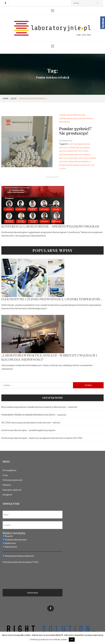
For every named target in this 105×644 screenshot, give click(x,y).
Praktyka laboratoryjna (15, 540)
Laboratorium (66, 115)
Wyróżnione (64, 122)
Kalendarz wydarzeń (12, 490)
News (75, 115)
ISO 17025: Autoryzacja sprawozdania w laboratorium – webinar (31, 422)
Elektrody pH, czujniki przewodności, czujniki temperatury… (52, 299)
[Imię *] (33, 515)
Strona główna (9, 470)
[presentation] (14, 576)
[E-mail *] (33, 525)
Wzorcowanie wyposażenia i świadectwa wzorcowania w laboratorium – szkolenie (39, 407)
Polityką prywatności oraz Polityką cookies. (49, 639)
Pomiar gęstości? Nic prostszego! (75, 131)
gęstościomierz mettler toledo (74, 151)
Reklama (7, 485)
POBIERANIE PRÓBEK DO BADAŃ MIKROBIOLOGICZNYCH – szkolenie (34, 415)
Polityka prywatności (13, 480)
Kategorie (7, 495)
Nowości (8, 536)
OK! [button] (72, 640)
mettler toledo (82, 158)
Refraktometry (66, 165)
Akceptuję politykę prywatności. (19, 556)
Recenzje (77, 118)
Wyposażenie (87, 118)
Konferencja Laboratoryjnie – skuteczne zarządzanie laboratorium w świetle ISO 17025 (42, 438)
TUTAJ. (35, 562)
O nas (5, 475)
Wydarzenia (9, 543)
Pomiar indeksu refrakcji (79, 162)
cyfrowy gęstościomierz (79, 148)
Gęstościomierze (67, 155)
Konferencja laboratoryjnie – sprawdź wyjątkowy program (50, 226)
